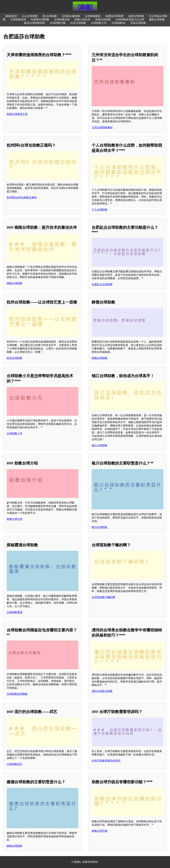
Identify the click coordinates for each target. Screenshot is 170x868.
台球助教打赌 (58, 23)
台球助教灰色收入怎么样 (130, 20)
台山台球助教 (30, 16)
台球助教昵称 (93, 16)
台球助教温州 (18, 20)
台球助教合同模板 (17, 694)
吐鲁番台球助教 (40, 20)
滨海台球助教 (138, 23)
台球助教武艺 (14, 764)
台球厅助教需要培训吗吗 (106, 761)
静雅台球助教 (99, 358)
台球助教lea (118, 23)
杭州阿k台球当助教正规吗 (22, 197)
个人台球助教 (99, 210)
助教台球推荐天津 (17, 114)
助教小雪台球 (82, 20)
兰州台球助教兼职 (102, 127)
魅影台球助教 (157, 20)
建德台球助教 (14, 846)
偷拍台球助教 (136, 16)
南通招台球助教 (114, 16)
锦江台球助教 (99, 445)
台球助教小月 (14, 433)
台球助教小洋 (99, 23)
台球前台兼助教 (71, 16)
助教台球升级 (99, 831)
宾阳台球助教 (103, 20)
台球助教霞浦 (14, 612)
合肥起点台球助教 (102, 284)
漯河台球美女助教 (102, 691)
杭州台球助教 (14, 358)
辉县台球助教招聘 (35, 23)
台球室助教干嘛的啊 (103, 597)
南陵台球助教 (14, 283)
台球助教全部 (62, 20)
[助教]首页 (11, 16)
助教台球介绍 (14, 519)
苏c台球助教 (50, 16)
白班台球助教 (78, 23)
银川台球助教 (99, 527)
